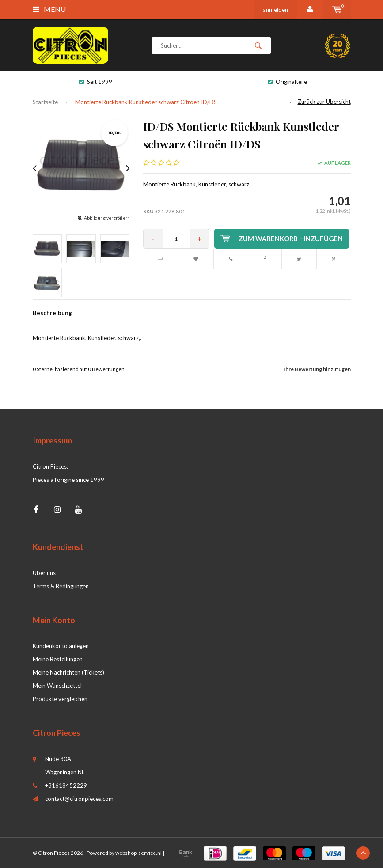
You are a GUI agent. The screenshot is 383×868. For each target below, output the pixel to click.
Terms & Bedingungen (61, 586)
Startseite (45, 102)
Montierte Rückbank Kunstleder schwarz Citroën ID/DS (146, 102)
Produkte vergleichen (60, 699)
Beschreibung (52, 313)
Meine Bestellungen (58, 659)
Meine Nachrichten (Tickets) (68, 672)
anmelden (275, 10)
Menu (49, 9)
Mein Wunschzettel (57, 686)
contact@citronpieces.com (79, 799)
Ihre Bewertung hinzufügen (317, 369)
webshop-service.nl (138, 853)
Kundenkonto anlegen (61, 646)
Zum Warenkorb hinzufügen (282, 239)
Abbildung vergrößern (107, 218)
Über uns (44, 573)
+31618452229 (66, 785)
